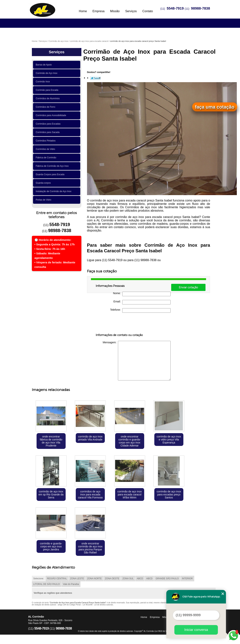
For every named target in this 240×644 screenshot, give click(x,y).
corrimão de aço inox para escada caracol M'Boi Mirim (130, 494)
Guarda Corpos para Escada (51, 174)
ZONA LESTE (77, 579)
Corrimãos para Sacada (48, 132)
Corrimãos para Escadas (49, 124)
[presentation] (119, 324)
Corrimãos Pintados (46, 141)
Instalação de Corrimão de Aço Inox (54, 191)
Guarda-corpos (44, 183)
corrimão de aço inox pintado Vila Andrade (90, 438)
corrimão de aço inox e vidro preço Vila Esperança (169, 440)
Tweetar (95, 78)
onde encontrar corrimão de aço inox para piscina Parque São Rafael (90, 548)
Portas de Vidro (44, 200)
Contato (148, 11)
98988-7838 (201, 8)
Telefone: (140, 310)
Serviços (131, 11)
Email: (142, 302)
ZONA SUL (128, 579)
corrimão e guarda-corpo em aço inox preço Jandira (51, 546)
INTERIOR (187, 579)
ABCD (140, 579)
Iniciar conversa (196, 630)
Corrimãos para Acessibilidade (52, 115)
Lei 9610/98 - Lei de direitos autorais (98, 605)
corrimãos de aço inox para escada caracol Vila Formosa (90, 494)
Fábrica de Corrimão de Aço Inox (53, 166)
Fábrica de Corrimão (47, 158)
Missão (115, 11)
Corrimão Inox (43, 82)
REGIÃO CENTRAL (57, 579)
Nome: (142, 294)
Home (83, 11)
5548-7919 (175, 8)
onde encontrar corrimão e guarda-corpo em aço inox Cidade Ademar (130, 441)
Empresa (98, 11)
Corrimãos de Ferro (46, 107)
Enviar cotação (188, 287)
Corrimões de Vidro (46, 149)
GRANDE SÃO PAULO (167, 579)
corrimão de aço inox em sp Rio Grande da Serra (51, 494)
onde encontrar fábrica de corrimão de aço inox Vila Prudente (51, 441)
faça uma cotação (215, 107)
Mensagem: (137, 361)
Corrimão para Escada (48, 90)
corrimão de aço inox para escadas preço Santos (169, 494)
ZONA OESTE (112, 579)
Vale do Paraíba (71, 584)
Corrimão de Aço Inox (47, 73)
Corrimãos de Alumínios (48, 98)
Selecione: (39, 579)
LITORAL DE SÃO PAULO (47, 584)
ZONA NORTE (94, 579)
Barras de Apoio (44, 65)
